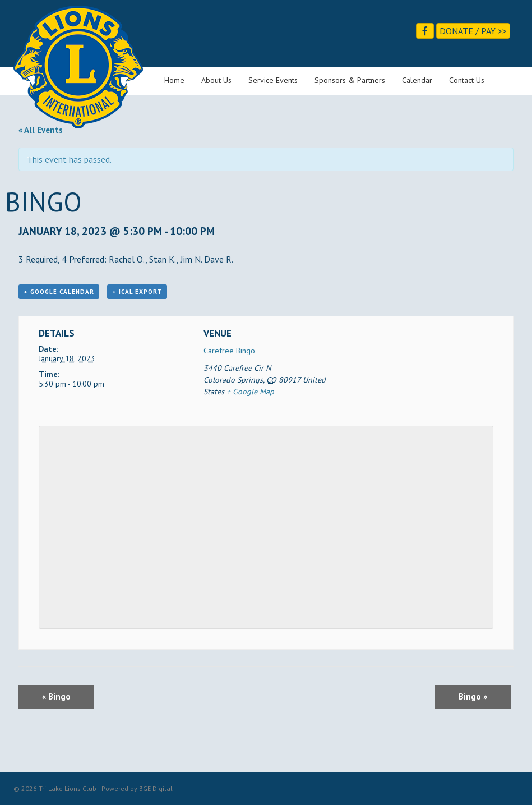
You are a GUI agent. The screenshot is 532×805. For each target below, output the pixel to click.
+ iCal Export (137, 292)
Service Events (273, 80)
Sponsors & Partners (350, 80)
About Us (216, 80)
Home (174, 80)
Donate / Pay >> (473, 31)
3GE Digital (156, 788)
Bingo (56, 696)
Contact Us (467, 80)
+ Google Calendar (59, 292)
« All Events (41, 130)
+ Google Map (250, 392)
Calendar (417, 80)
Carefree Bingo (229, 351)
